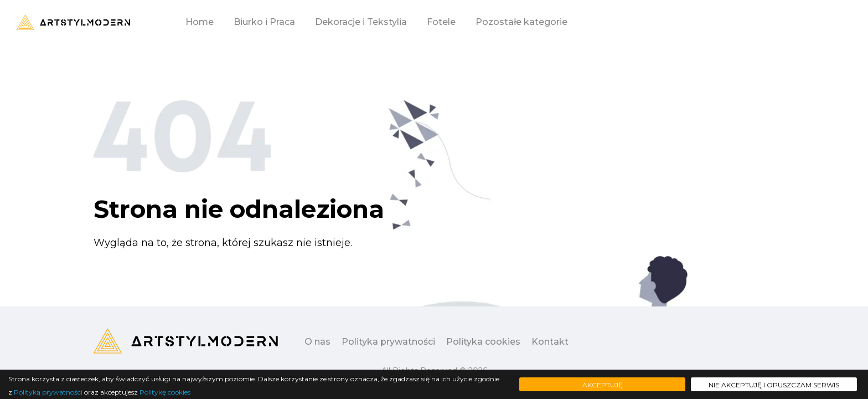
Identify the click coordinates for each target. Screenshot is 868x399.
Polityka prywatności (388, 342)
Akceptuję (603, 385)
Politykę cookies (165, 392)
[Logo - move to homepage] (73, 22)
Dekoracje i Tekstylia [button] (361, 22)
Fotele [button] (441, 22)
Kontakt (550, 342)
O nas (317, 342)
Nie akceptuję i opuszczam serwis (774, 385)
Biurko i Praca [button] (264, 22)
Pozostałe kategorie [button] (521, 22)
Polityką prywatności (48, 392)
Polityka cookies (483, 342)
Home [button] (200, 22)
